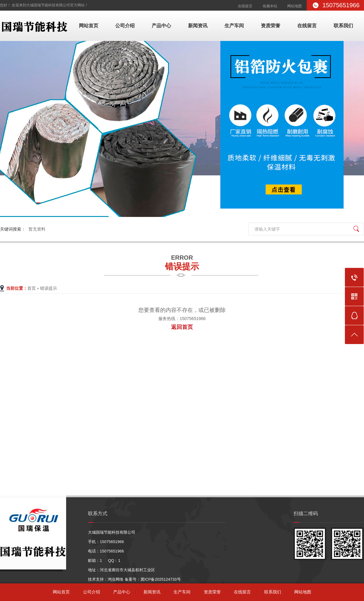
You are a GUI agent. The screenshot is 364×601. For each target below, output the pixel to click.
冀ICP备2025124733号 (161, 579)
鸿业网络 (116, 579)
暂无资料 (37, 229)
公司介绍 (125, 26)
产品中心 (161, 26)
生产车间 (234, 26)
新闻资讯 (198, 26)
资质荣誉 (271, 26)
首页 (32, 288)
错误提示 (182, 262)
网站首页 (89, 26)
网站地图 (295, 6)
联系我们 (343, 26)
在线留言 (245, 6)
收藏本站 (270, 6)
